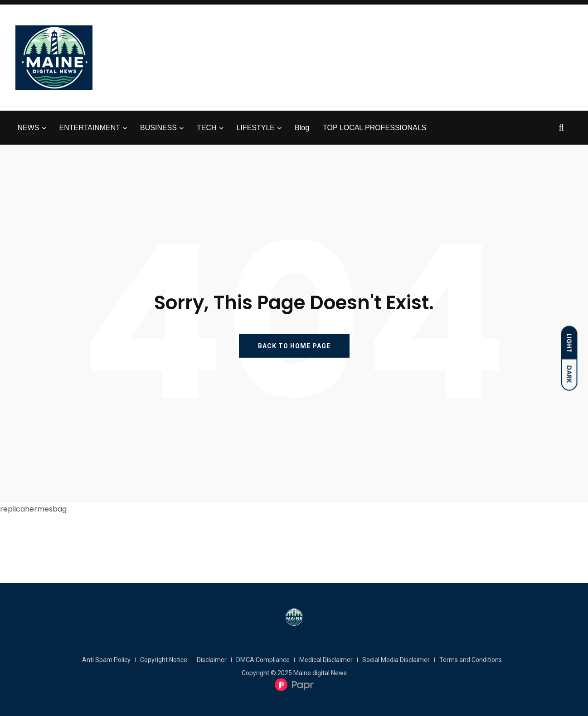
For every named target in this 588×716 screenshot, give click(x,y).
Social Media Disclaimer (396, 660)
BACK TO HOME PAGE (294, 346)
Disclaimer (212, 660)
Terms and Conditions (471, 660)
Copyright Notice (164, 660)
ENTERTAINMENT (90, 128)
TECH (207, 128)
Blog (302, 128)
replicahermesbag (33, 509)
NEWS (29, 128)
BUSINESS (158, 128)
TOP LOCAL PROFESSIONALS (374, 128)
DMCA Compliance (263, 660)
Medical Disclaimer (326, 660)
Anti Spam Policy (106, 660)
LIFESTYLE (256, 128)
